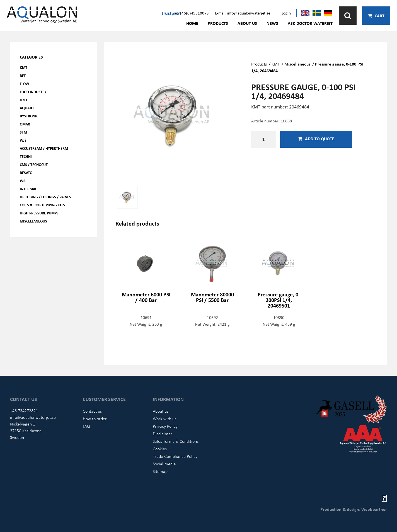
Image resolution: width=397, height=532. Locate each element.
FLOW (25, 84)
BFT (23, 75)
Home (192, 23)
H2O (23, 100)
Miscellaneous (33, 221)
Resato (26, 172)
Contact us (92, 411)
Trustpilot (171, 13)
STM (23, 132)
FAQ (86, 426)
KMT (24, 67)
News (272, 23)
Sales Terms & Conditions (176, 441)
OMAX (25, 124)
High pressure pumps (39, 213)
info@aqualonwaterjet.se (33, 417)
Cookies (160, 449)
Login (286, 13)
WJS (23, 140)
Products (218, 23)
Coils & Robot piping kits (42, 205)
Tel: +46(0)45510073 (191, 13)
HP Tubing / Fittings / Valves (45, 197)
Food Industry (33, 92)
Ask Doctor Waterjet (310, 23)
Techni (26, 156)
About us (247, 23)
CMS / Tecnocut (34, 164)
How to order (95, 419)
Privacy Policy (165, 426)
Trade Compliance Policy (175, 456)
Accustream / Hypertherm (44, 148)
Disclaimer (163, 434)
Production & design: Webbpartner (354, 509)
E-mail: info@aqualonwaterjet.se (243, 13)
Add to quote (316, 139)
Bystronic (29, 116)
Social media (164, 464)
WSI (23, 181)
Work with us (164, 419)
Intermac (28, 189)
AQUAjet (27, 108)
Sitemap (160, 471)
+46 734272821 (24, 410)
